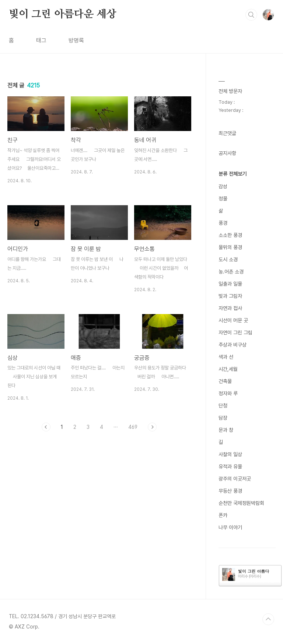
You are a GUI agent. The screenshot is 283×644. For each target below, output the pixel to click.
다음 (152, 427)
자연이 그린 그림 (235, 333)
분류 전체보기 (233, 174)
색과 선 (226, 357)
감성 (223, 186)
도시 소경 (228, 259)
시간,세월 (228, 369)
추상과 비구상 (233, 345)
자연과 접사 (230, 308)
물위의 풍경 (230, 247)
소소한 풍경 (230, 235)
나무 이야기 (230, 527)
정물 (223, 199)
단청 (223, 406)
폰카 (223, 515)
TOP (268, 619)
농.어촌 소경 (231, 272)
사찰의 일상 (230, 454)
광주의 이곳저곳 (235, 479)
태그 (41, 40)
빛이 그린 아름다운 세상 (62, 14)
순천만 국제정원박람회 (241, 503)
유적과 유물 (230, 466)
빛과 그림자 (230, 296)
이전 (46, 427)
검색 (251, 15)
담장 (223, 418)
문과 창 (226, 430)
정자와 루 (228, 393)
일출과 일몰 (230, 284)
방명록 (76, 40)
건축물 (225, 381)
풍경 (223, 223)
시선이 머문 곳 (233, 320)
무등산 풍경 (230, 491)
